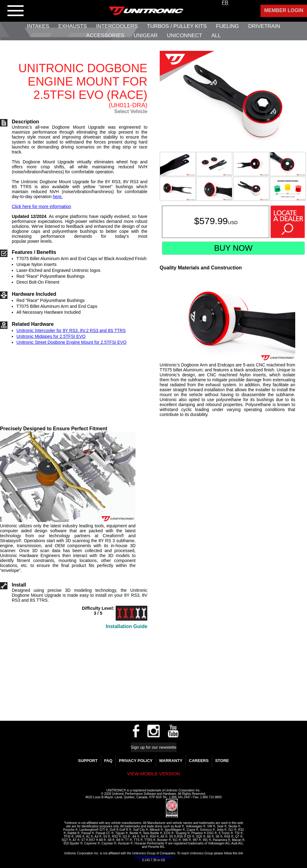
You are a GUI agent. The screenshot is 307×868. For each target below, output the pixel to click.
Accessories (105, 35)
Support (88, 761)
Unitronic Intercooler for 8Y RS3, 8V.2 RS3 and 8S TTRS (71, 330)
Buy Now (233, 248)
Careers (199, 761)
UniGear (146, 35)
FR (225, 3)
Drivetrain (264, 26)
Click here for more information (41, 206)
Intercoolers (117, 26)
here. (58, 197)
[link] (151, 808)
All (216, 35)
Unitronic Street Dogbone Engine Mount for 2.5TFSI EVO (71, 342)
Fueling (228, 26)
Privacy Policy (136, 761)
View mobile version (154, 774)
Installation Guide (127, 626)
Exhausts (73, 26)
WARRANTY (171, 761)
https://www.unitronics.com (153, 857)
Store (222, 761)
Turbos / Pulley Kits (177, 26)
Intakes (38, 26)
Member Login (284, 10)
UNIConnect (184, 35)
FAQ (108, 761)
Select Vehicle (131, 111)
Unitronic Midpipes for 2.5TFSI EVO (51, 336)
